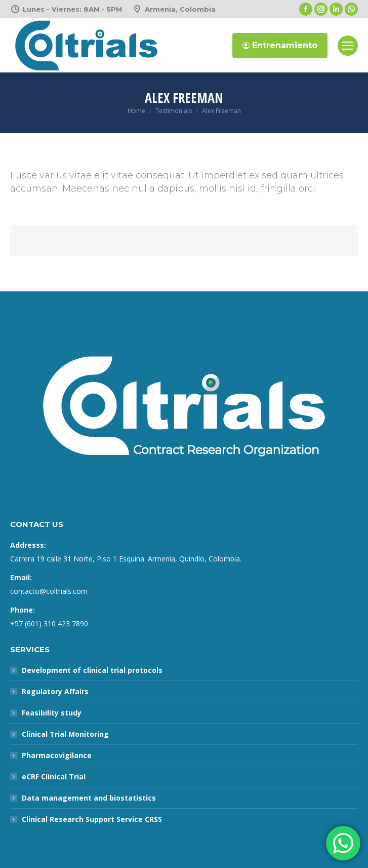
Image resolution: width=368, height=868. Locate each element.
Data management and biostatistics (89, 798)
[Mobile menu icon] (348, 46)
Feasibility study (52, 713)
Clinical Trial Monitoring (65, 734)
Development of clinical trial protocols (92, 670)
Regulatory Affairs (55, 691)
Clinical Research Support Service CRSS (92, 819)
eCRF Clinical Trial (54, 777)
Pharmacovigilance (57, 755)
